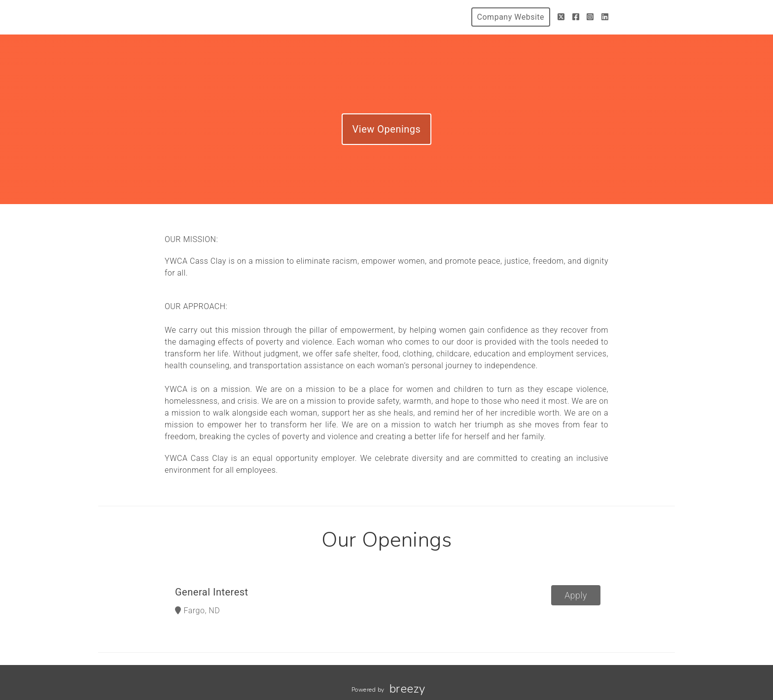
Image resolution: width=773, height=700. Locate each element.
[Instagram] (590, 17)
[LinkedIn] (605, 17)
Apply (576, 595)
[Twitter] (561, 17)
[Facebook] (576, 17)
